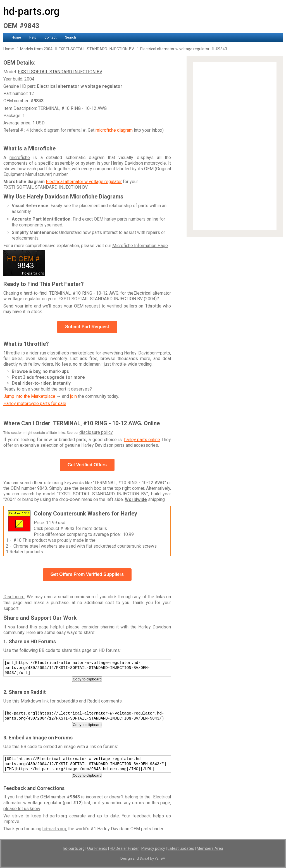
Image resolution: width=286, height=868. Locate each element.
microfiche (20, 158)
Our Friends (97, 848)
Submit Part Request (87, 327)
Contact (51, 37)
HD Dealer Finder (124, 848)
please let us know (22, 809)
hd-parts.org (31, 11)
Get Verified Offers (87, 465)
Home (16, 37)
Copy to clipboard (87, 679)
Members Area (210, 848)
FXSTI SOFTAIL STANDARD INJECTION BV (60, 72)
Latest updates (181, 848)
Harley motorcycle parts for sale (35, 404)
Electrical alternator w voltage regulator (84, 182)
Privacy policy (153, 848)
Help (33, 37)
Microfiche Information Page (140, 246)
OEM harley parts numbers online (126, 219)
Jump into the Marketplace (29, 396)
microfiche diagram (114, 130)
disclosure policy (96, 432)
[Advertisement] (235, 146)
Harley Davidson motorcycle (138, 163)
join (73, 396)
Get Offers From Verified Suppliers (87, 574)
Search (71, 37)
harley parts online (142, 440)
